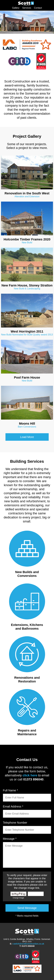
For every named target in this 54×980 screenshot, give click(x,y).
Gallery (16, 8)
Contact (38, 8)
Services (27, 8)
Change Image (18, 898)
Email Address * (13, 806)
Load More (27, 437)
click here (30, 775)
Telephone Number (15, 823)
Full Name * (10, 790)
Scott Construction (26, 5)
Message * (10, 839)
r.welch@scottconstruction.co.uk (28, 944)
